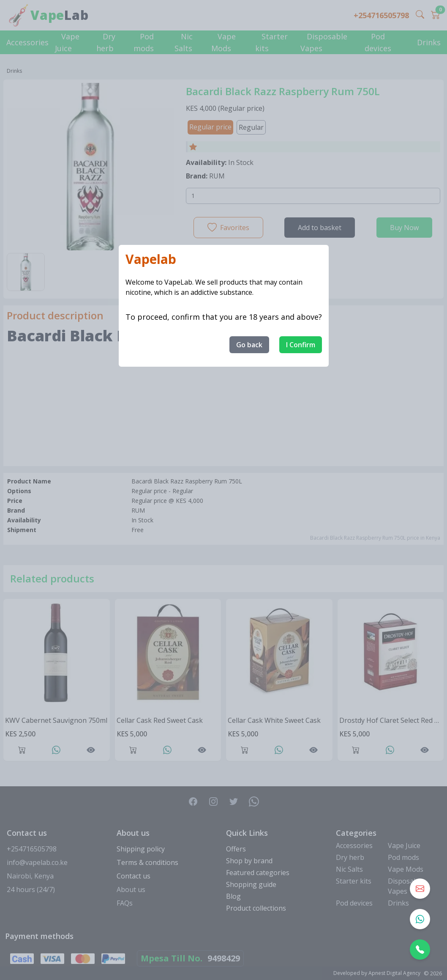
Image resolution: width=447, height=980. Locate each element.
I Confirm (301, 345)
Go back (249, 345)
